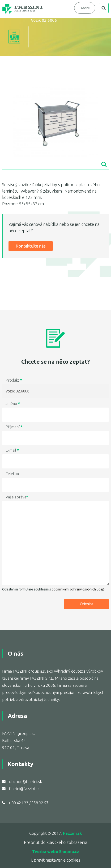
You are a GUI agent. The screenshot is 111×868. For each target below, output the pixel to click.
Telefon (12, 474)
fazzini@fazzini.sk (24, 789)
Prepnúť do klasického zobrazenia (55, 842)
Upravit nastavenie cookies (55, 860)
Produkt (14, 380)
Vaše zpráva (17, 497)
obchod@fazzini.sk (26, 782)
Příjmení (14, 427)
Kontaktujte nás (31, 246)
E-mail (12, 450)
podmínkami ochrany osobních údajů (78, 589)
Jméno (13, 404)
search (104, 8)
